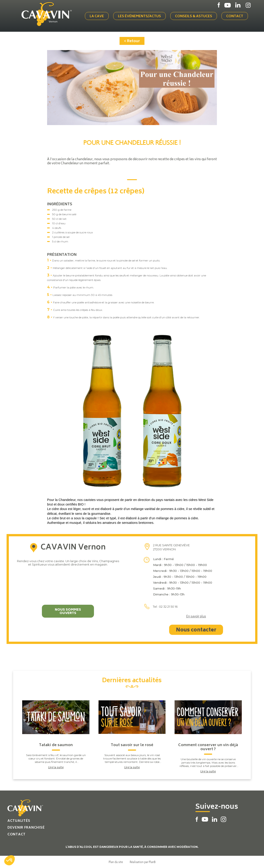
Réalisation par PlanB (143, 862)
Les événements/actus (139, 16)
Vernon (53, 22)
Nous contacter (196, 630)
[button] (10, 860)
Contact (235, 16)
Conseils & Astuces (194, 16)
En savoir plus (196, 617)
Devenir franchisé (26, 828)
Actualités (19, 821)
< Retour (132, 41)
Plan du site (116, 862)
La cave (97, 16)
